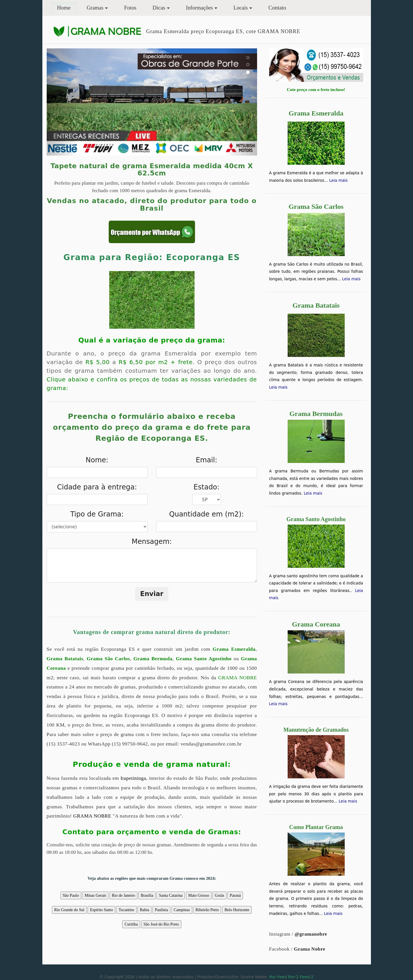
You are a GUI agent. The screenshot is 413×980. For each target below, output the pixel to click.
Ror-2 (293, 977)
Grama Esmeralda (234, 649)
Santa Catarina (171, 895)
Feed (282, 977)
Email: (206, 460)
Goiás (219, 895)
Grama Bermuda (153, 659)
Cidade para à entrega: (97, 487)
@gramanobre (311, 934)
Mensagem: (152, 542)
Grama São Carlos (108, 659)
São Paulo (71, 895)
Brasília (147, 895)
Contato (277, 8)
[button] (63, 102)
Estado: (207, 487)
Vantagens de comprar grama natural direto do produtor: (152, 632)
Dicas (159, 8)
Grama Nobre (310, 949)
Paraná (235, 895)
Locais (241, 8)
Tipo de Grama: (97, 514)
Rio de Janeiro (123, 895)
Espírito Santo (101, 910)
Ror (272, 977)
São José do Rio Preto (161, 924)
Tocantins (126, 910)
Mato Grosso (199, 895)
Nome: (97, 460)
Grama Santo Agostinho (204, 659)
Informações (199, 8)
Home (67, 7)
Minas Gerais (95, 895)
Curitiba (131, 924)
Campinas (182, 910)
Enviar (152, 594)
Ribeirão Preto (207, 910)
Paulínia (161, 910)
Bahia (145, 910)
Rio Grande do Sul (69, 910)
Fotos (130, 8)
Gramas (95, 8)
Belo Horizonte (237, 910)
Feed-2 (307, 977)
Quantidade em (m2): (206, 514)
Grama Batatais (65, 659)
